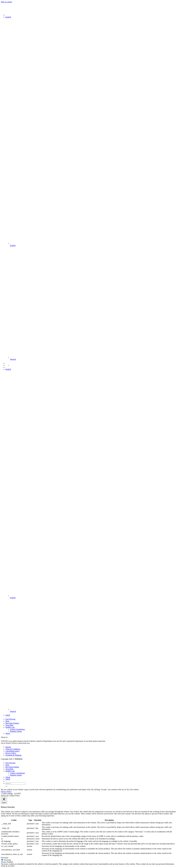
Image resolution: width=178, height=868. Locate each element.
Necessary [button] (5, 858)
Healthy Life (10, 727)
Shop (7, 721)
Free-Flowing (10, 719)
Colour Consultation (17, 729)
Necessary (7, 860)
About (8, 733)
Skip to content (6, 2)
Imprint (8, 747)
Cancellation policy (13, 751)
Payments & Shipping (13, 755)
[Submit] (6, 786)
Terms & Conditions (13, 749)
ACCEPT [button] (17, 794)
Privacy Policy (11, 753)
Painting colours (16, 731)
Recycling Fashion (12, 723)
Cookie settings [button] (7, 794)
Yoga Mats (9, 725)
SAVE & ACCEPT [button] (8, 866)
